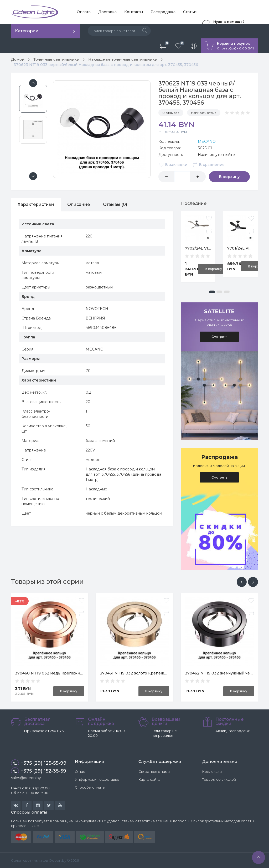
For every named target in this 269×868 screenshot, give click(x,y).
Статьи (190, 12)
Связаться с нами (154, 771)
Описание (79, 204)
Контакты (134, 12)
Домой (18, 59)
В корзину (229, 177)
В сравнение (208, 165)
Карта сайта (149, 779)
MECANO (207, 141)
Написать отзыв (204, 113)
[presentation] (242, 582)
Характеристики (36, 204)
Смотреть (219, 337)
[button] (212, 292)
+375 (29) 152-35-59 (39, 771)
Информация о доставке (97, 779)
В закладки (173, 165)
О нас (80, 771)
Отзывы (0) (115, 204)
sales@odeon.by (26, 778)
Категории (27, 31)
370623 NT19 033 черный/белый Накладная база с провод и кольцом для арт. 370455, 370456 (106, 65)
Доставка (107, 12)
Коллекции (212, 771)
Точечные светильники (56, 59)
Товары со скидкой (219, 779)
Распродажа (163, 12)
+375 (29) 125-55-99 (39, 763)
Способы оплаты (90, 787)
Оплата (84, 12)
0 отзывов (171, 113)
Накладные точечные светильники (123, 59)
